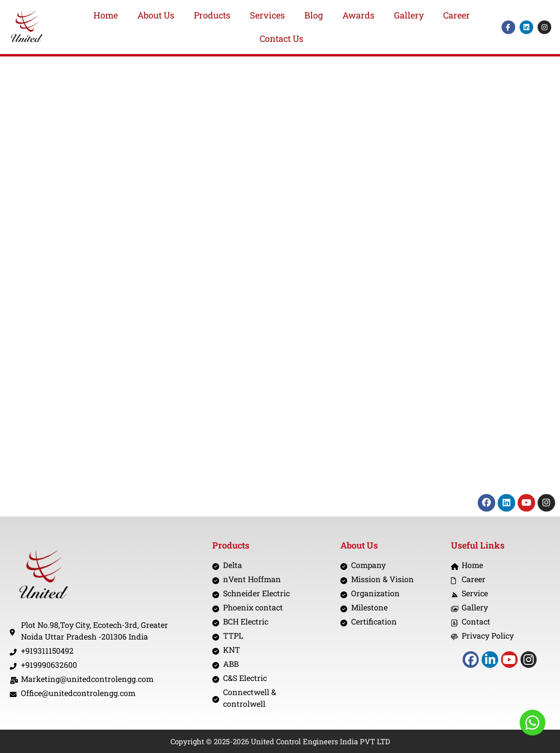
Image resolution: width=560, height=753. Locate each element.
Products (212, 15)
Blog (314, 15)
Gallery (409, 15)
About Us (156, 15)
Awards (358, 15)
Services (267, 15)
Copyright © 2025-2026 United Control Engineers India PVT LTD (280, 741)
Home (106, 15)
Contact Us (281, 38)
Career (457, 15)
